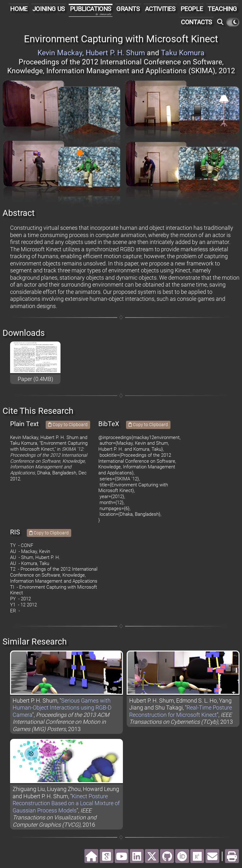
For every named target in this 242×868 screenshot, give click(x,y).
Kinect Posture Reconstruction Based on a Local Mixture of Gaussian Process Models (66, 803)
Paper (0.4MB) (35, 379)
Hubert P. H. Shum (115, 53)
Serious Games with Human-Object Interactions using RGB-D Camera (62, 708)
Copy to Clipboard (68, 425)
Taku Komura (183, 53)
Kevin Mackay (60, 53)
